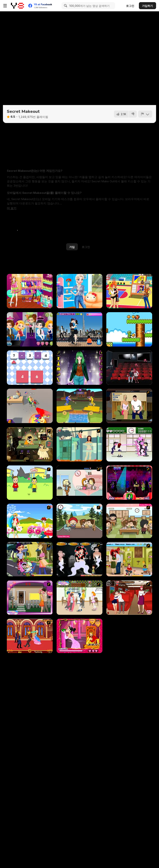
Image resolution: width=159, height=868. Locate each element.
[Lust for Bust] (129, 406)
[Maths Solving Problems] (30, 368)
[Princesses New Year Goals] (79, 291)
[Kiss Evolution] (79, 559)
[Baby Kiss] (30, 559)
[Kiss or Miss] (30, 483)
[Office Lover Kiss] (79, 483)
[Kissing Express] (129, 598)
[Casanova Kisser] (129, 483)
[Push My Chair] (30, 406)
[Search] (65, 6)
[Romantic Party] (30, 329)
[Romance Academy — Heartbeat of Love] (129, 444)
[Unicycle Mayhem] (79, 406)
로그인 (130, 6)
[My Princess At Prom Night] (79, 368)
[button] (12, 208)
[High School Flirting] (79, 598)
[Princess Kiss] (79, 636)
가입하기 (147, 6)
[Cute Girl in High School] (30, 291)
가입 (72, 247)
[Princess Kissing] (30, 636)
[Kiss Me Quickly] (30, 598)
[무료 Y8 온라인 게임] (17, 6)
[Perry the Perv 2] (79, 444)
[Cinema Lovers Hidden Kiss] (129, 368)
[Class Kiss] (129, 521)
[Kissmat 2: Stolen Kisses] (30, 444)
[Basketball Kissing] (129, 291)
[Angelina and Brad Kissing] (129, 559)
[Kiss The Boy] (30, 521)
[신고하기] (145, 114)
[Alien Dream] (129, 329)
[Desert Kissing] (79, 329)
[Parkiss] (79, 521)
